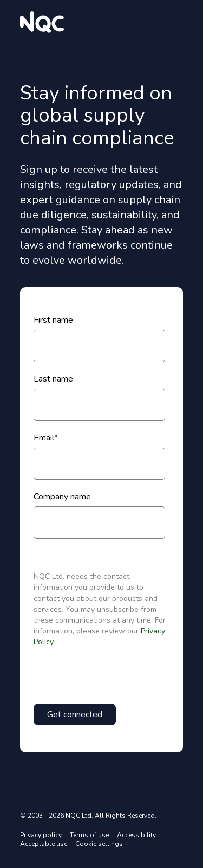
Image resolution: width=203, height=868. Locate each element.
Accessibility (137, 835)
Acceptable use (44, 844)
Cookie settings (99, 844)
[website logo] (42, 22)
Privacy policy (42, 835)
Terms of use (90, 835)
